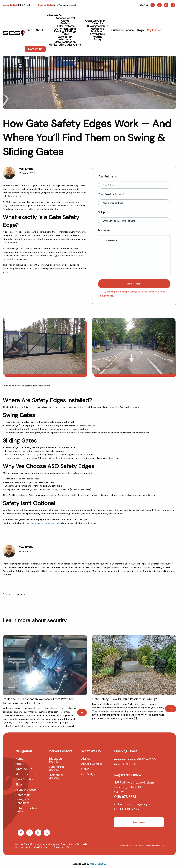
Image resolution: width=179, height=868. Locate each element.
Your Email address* (134, 199)
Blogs (140, 30)
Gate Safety (65, 37)
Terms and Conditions (22, 802)
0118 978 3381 (24, 5)
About (39, 30)
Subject (134, 217)
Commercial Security (56, 768)
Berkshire (97, 23)
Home (28, 30)
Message (134, 252)
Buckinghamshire (98, 26)
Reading (98, 37)
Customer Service (123, 30)
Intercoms (65, 39)
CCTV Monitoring (65, 29)
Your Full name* (134, 182)
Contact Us (35, 49)
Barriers (65, 23)
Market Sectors (26, 774)
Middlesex (97, 31)
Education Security (55, 760)
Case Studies (24, 780)
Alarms (65, 21)
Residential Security (56, 777)
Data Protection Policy (26, 810)
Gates (65, 34)
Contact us (23, 795)
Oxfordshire (98, 34)
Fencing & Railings (65, 31)
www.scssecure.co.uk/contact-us (42, 523)
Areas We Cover (95, 21)
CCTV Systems (65, 26)
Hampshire (97, 29)
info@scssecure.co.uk (65, 5)
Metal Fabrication (65, 42)
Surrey (97, 39)
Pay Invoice (154, 30)
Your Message (134, 256)
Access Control (65, 18)
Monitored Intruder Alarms (65, 45)
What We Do (54, 15)
